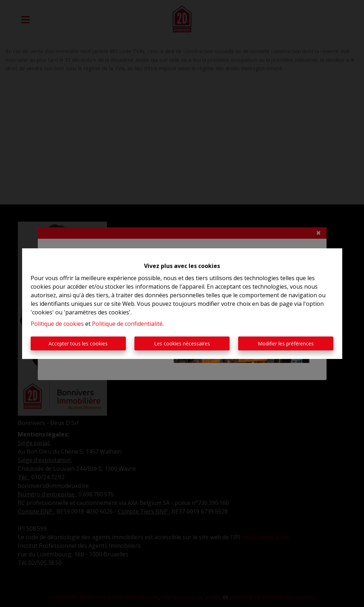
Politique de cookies (57, 324)
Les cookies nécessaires (182, 343)
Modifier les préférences (286, 343)
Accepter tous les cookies (78, 343)
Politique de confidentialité (127, 324)
